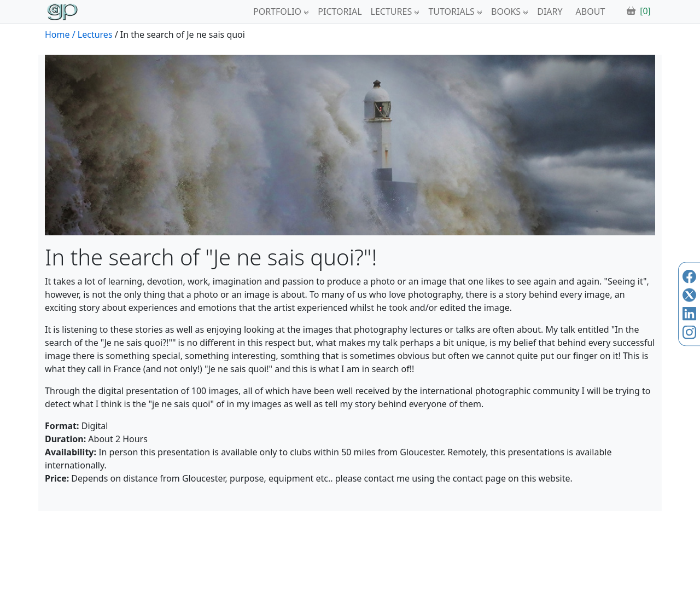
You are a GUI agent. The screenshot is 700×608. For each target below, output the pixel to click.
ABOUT (591, 11)
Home (57, 34)
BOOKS (506, 11)
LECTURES (392, 11)
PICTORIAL (340, 11)
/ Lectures (92, 34)
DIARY (550, 11)
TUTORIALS (451, 11)
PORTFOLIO (277, 11)
